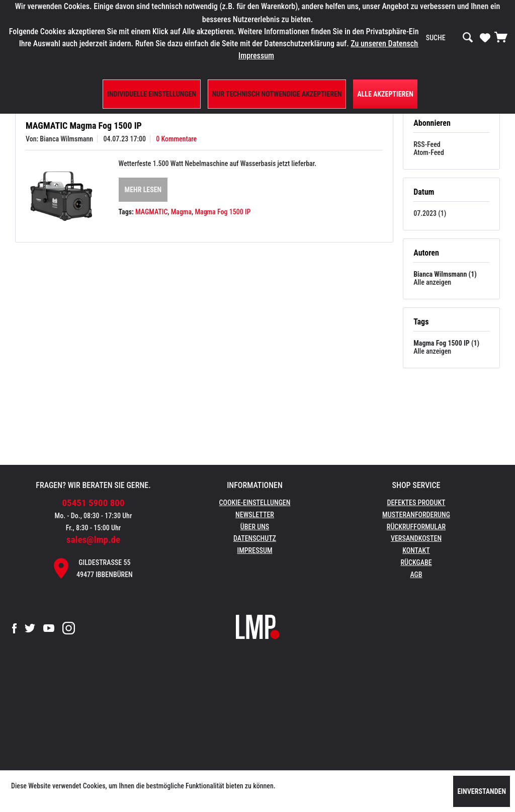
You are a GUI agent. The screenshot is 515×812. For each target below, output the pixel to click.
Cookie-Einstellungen (255, 503)
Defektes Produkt (416, 503)
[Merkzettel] (485, 37)
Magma (181, 212)
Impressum (255, 550)
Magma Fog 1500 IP (223, 212)
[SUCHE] (450, 38)
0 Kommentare (176, 139)
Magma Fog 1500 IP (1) (446, 343)
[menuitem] (450, 38)
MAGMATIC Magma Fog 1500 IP (84, 126)
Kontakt (416, 550)
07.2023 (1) (430, 213)
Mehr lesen (143, 190)
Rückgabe (416, 562)
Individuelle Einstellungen (152, 94)
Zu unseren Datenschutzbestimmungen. (414, 44)
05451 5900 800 (94, 503)
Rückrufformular (416, 527)
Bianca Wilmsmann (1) (445, 274)
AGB (416, 575)
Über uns (255, 527)
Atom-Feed (429, 152)
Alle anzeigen (432, 282)
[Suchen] (468, 38)
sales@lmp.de (93, 540)
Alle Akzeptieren (385, 94)
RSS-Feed (427, 144)
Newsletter (255, 515)
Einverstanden (482, 791)
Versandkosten (416, 538)
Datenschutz (255, 538)
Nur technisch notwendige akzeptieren (277, 94)
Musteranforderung (416, 515)
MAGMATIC (151, 212)
